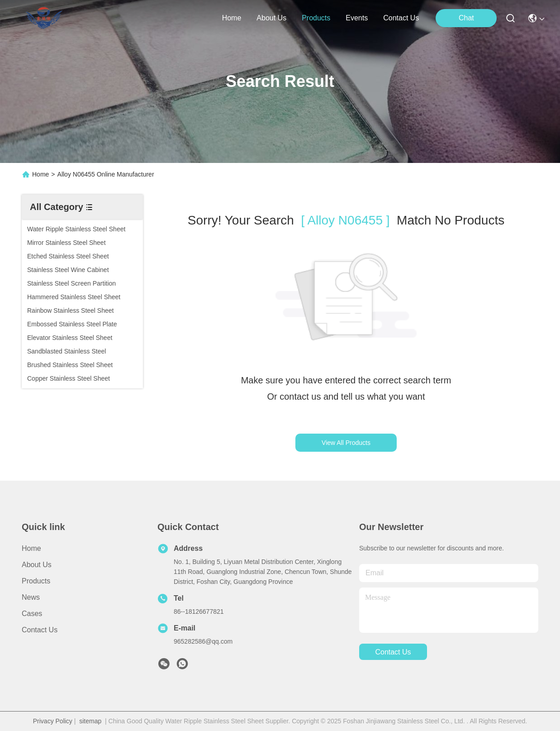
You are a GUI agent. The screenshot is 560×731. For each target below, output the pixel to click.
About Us (37, 565)
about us (271, 18)
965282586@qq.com (203, 641)
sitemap (90, 721)
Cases (32, 614)
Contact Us (40, 630)
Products (36, 581)
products (316, 18)
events (357, 18)
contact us (401, 18)
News (31, 597)
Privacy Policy (53, 721)
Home (232, 18)
